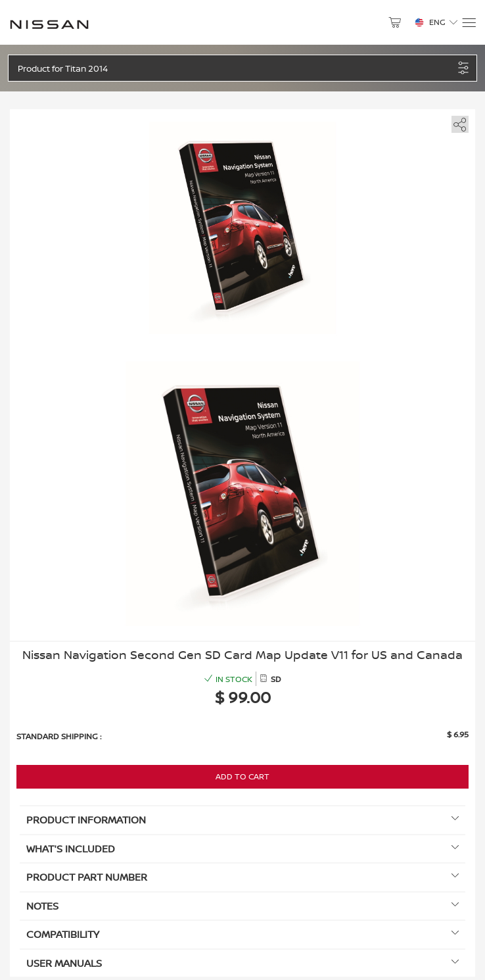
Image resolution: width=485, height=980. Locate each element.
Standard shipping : (59, 736)
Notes (242, 906)
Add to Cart (242, 776)
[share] (458, 122)
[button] (236, 68)
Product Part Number (242, 877)
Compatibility (242, 934)
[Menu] (468, 23)
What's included (242, 849)
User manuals (242, 963)
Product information (242, 820)
